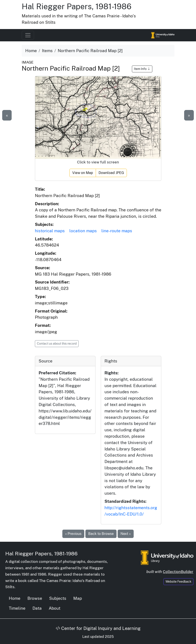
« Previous (73, 534)
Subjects (58, 598)
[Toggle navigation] (28, 35)
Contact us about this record (57, 344)
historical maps (50, 231)
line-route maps (117, 231)
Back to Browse (101, 534)
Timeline (17, 608)
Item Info (142, 69)
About (55, 608)
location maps (83, 231)
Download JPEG (111, 173)
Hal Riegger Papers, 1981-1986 (77, 6)
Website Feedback (178, 582)
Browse (35, 598)
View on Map (83, 173)
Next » (126, 534)
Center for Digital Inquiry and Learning (98, 628)
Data (37, 608)
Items (47, 51)
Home (31, 51)
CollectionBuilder (178, 572)
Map (78, 598)
